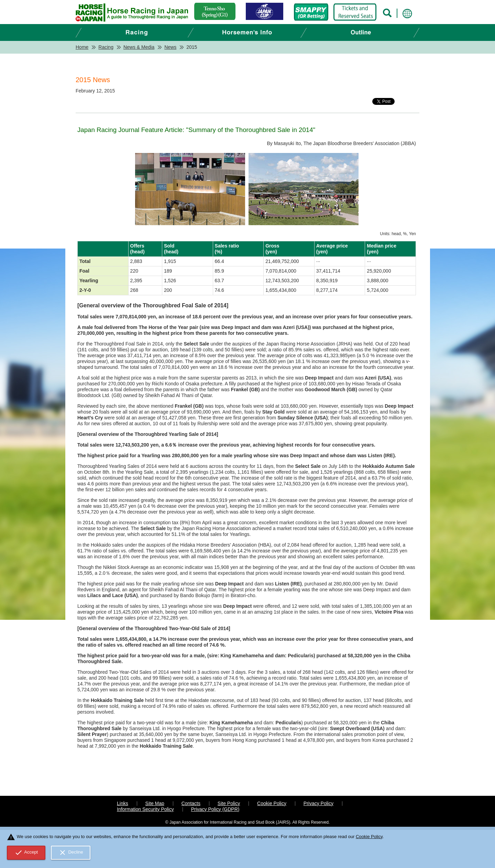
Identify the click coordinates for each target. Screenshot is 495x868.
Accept (26, 853)
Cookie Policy (272, 803)
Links (123, 803)
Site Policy (229, 803)
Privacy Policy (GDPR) (215, 809)
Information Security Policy (145, 809)
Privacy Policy (318, 803)
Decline (71, 853)
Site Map (155, 803)
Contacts (191, 803)
